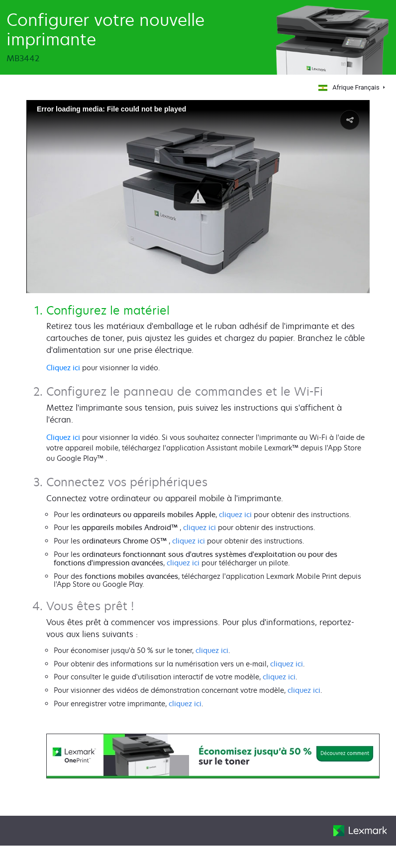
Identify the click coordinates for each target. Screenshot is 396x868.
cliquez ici (235, 514)
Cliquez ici (63, 368)
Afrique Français (348, 87)
